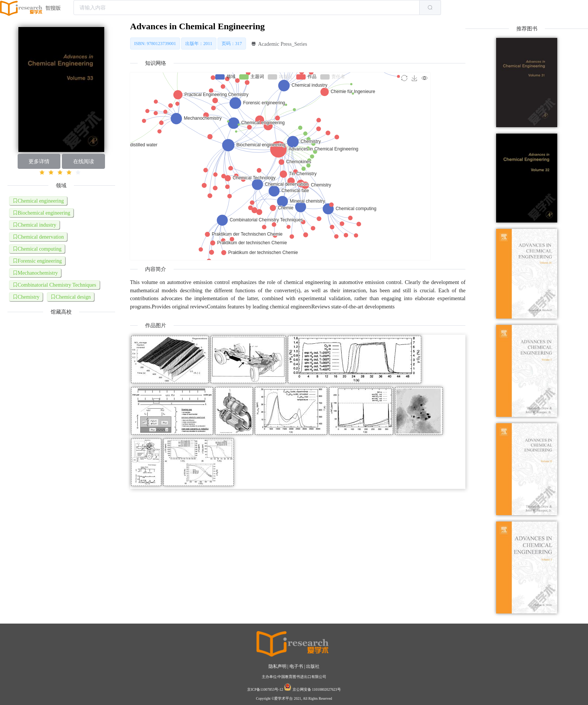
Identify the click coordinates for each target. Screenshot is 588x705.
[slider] (61, 173)
